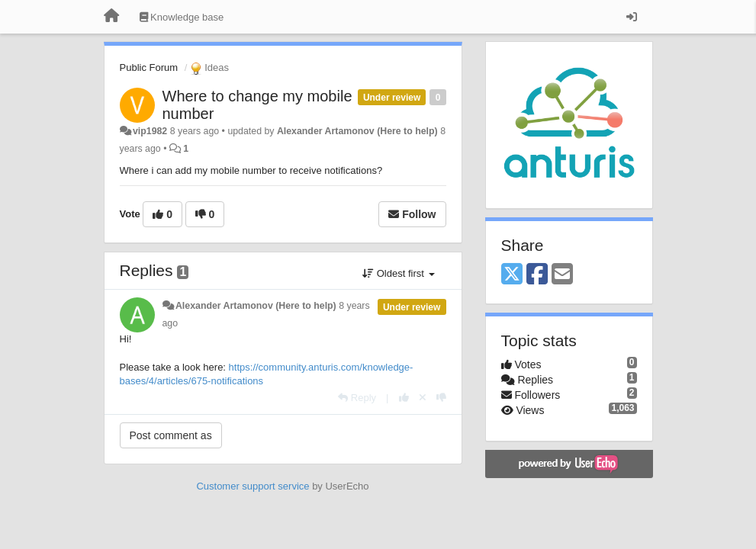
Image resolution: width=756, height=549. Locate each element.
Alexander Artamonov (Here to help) (357, 131)
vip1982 (150, 131)
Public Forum (149, 67)
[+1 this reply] (404, 398)
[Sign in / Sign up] (632, 17)
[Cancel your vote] (423, 398)
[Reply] (357, 398)
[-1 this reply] (441, 398)
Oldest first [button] (398, 273)
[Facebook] (537, 275)
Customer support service (253, 486)
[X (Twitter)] (512, 275)
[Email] (562, 275)
